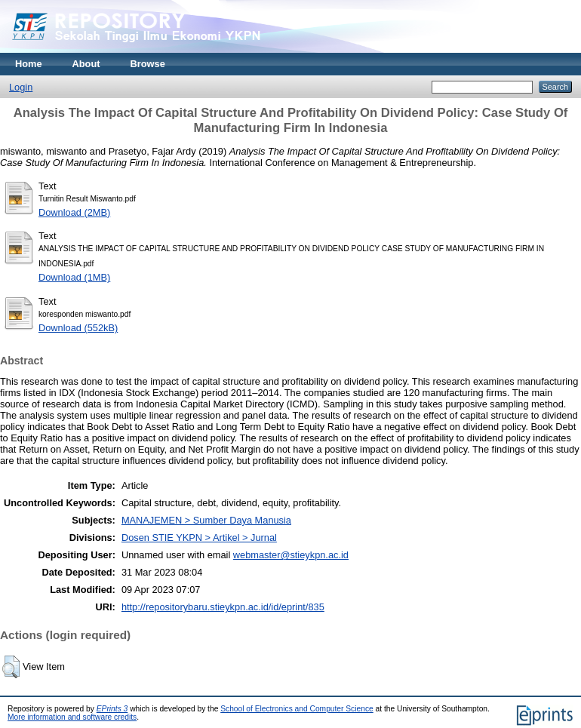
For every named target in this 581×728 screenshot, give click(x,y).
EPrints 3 (112, 709)
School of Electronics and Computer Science (297, 709)
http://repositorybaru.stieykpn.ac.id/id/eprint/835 (223, 607)
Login (21, 87)
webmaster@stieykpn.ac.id (291, 555)
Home (29, 64)
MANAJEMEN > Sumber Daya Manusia (206, 520)
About (86, 64)
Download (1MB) (74, 277)
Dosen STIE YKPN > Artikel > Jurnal (199, 538)
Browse (148, 64)
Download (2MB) (74, 212)
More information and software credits (72, 717)
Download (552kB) (78, 328)
